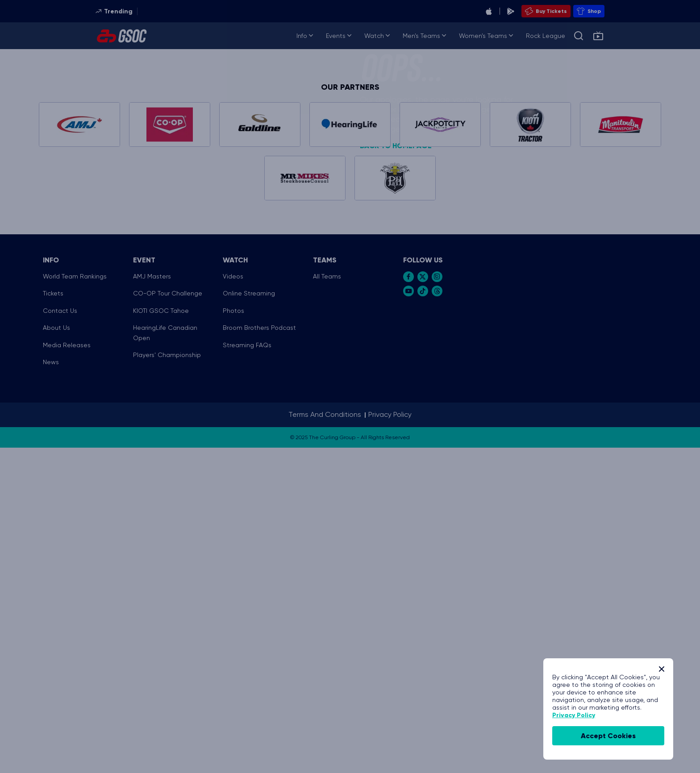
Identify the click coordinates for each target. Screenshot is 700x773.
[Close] (662, 669)
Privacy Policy (574, 715)
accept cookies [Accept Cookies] (608, 736)
